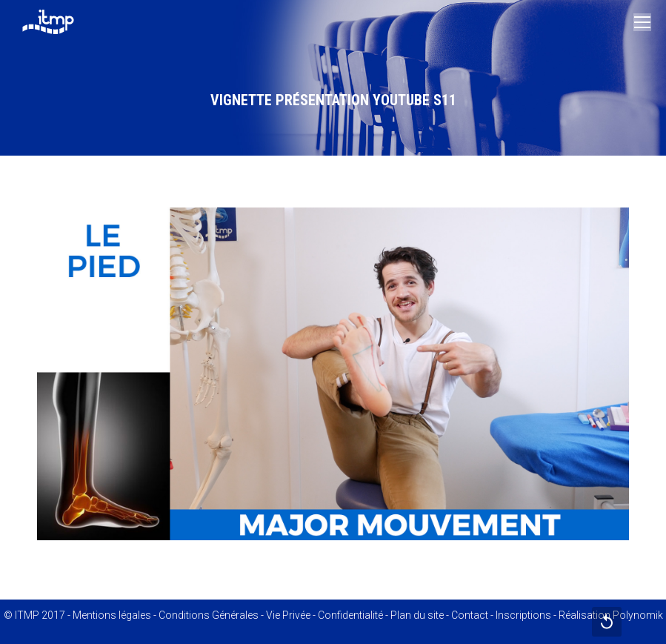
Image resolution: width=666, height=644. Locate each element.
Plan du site (417, 615)
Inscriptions (523, 615)
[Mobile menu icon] (642, 22)
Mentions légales (112, 615)
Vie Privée (288, 615)
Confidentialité (350, 615)
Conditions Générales (209, 615)
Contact (470, 615)
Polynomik (638, 615)
